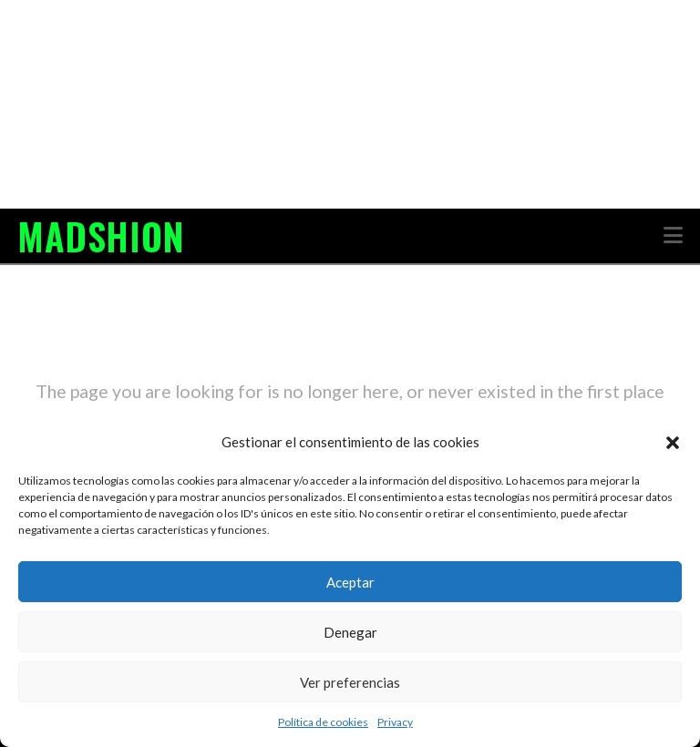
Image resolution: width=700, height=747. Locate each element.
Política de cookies (323, 722)
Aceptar (350, 582)
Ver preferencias (350, 682)
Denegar (350, 632)
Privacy (395, 722)
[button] (673, 443)
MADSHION (100, 236)
